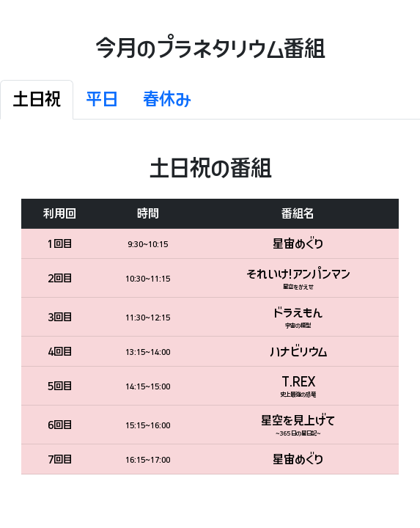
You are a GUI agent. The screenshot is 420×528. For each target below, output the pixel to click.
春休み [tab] (167, 99)
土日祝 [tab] (37, 99)
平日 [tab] (102, 99)
